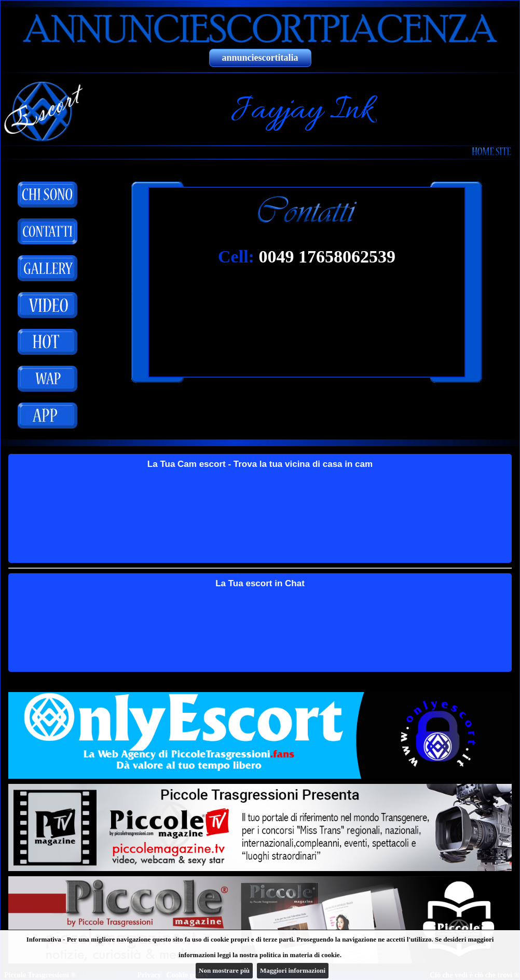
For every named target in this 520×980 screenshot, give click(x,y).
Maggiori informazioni (293, 970)
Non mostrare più (224, 970)
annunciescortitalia (260, 58)
